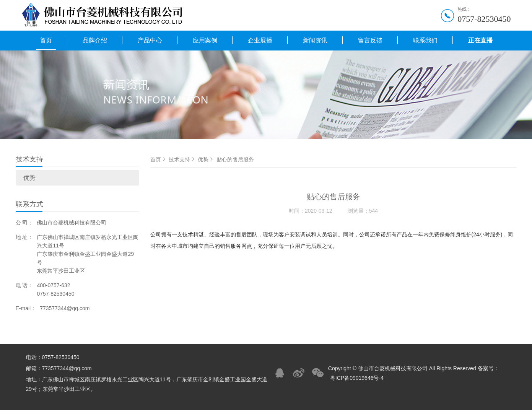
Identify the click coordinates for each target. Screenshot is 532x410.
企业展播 (260, 40)
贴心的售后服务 (235, 159)
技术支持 (182, 159)
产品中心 (150, 40)
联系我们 (425, 40)
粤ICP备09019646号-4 (357, 378)
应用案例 (205, 40)
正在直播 (480, 40)
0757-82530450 (484, 19)
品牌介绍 (95, 40)
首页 (46, 40)
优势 (29, 178)
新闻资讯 (315, 40)
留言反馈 (370, 40)
